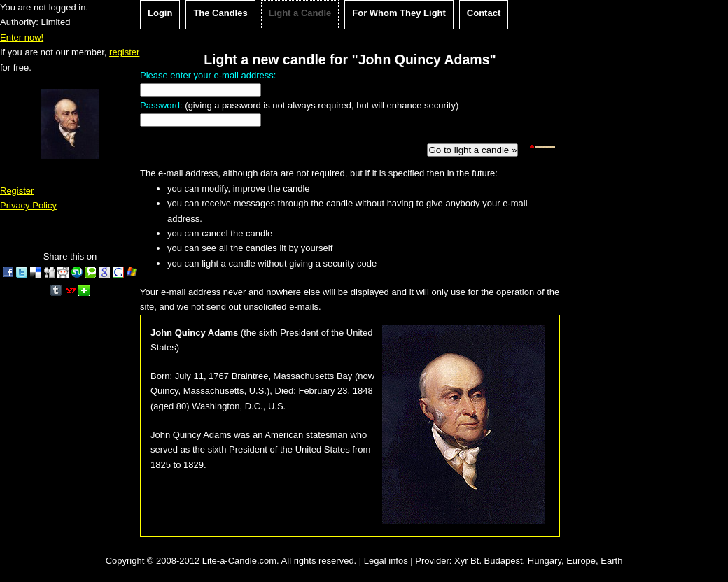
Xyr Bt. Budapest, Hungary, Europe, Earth (538, 561)
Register (17, 191)
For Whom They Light (399, 13)
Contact (484, 13)
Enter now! (22, 37)
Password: (161, 105)
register (124, 52)
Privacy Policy (28, 205)
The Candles (220, 13)
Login (160, 13)
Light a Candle (300, 13)
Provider (432, 561)
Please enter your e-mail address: (208, 75)
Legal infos (386, 561)
